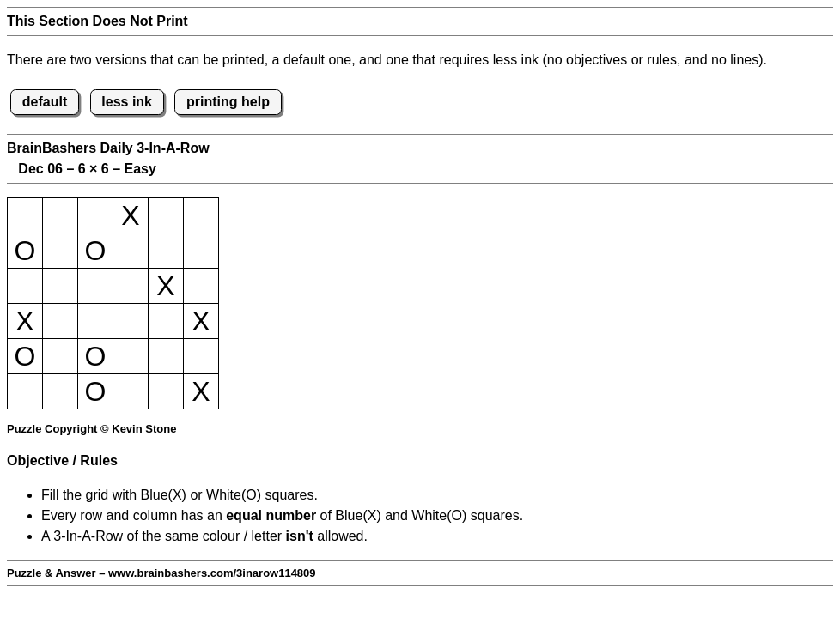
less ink (127, 102)
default (45, 102)
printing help (228, 102)
